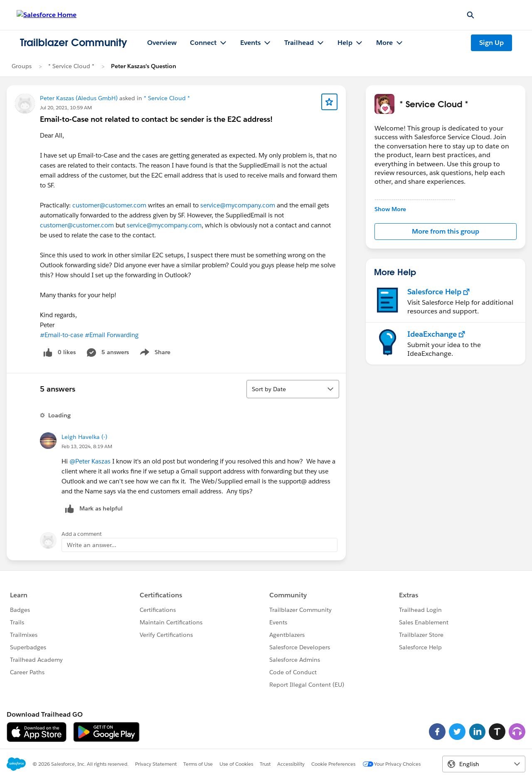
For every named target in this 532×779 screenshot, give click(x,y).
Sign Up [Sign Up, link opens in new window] (491, 43)
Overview (162, 43)
